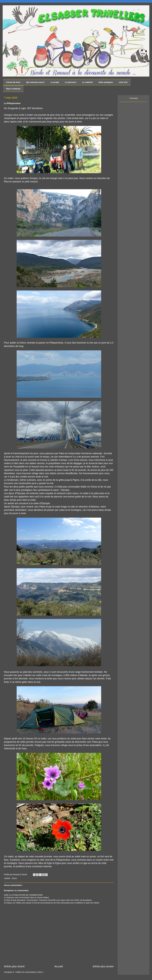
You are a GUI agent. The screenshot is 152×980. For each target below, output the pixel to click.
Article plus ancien (103, 966)
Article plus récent (14, 966)
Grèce (14, 878)
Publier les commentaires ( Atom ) (29, 972)
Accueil (59, 966)
